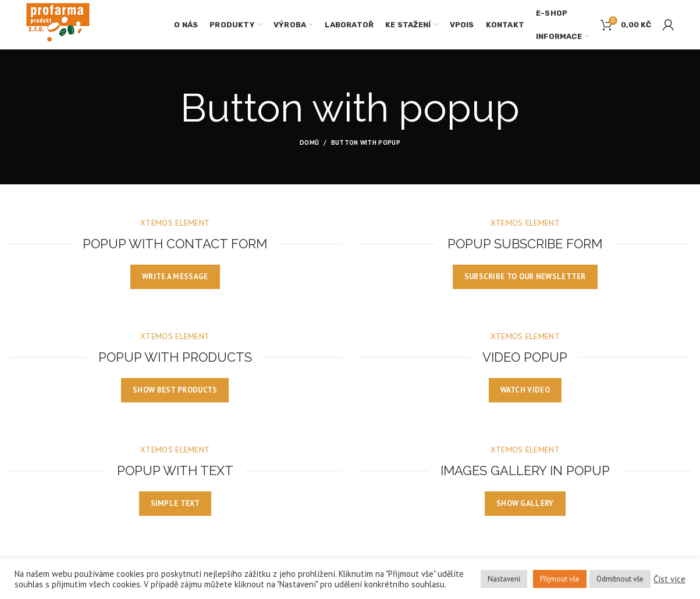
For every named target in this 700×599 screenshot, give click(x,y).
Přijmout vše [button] (560, 579)
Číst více (669, 579)
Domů (309, 142)
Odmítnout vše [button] (620, 579)
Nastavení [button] (504, 579)
